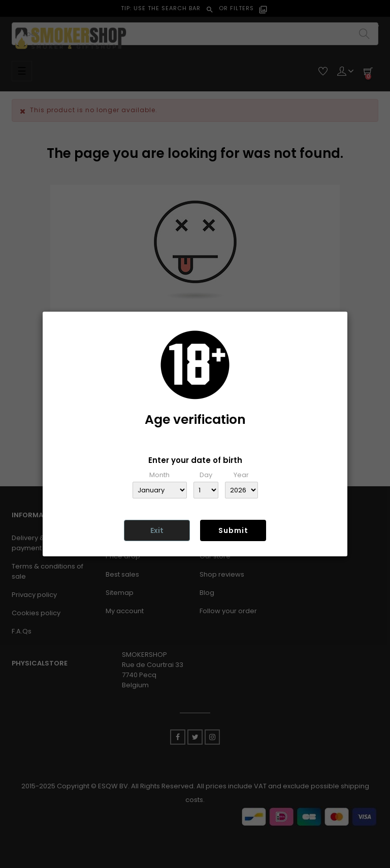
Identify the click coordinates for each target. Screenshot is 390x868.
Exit (157, 530)
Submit (233, 530)
